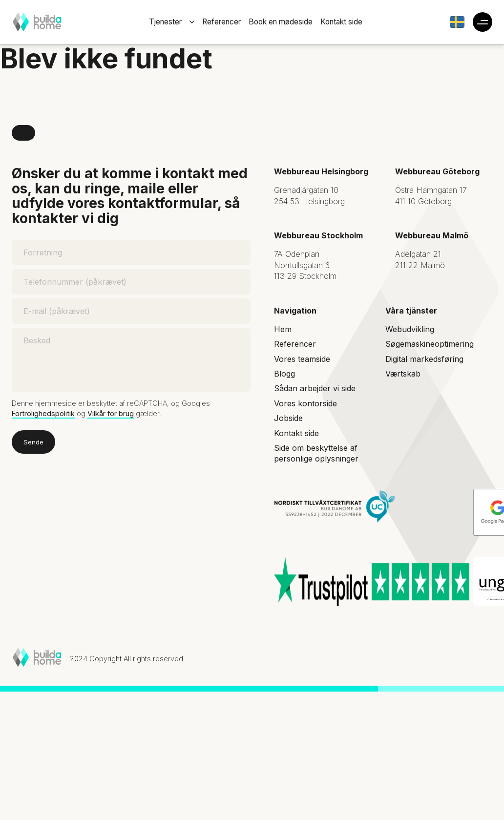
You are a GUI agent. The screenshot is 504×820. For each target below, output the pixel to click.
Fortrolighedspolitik (43, 413)
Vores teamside (302, 359)
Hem (283, 329)
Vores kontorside (305, 403)
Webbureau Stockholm (318, 235)
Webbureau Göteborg (437, 171)
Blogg (284, 374)
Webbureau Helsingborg (321, 171)
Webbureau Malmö (432, 235)
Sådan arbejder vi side (315, 388)
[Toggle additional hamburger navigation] (483, 22)
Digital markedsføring (424, 359)
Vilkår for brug (111, 413)
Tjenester (165, 22)
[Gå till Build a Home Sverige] (457, 22)
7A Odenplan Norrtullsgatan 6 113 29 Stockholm (305, 265)
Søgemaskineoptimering (430, 344)
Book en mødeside (281, 22)
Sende (33, 442)
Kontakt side (341, 22)
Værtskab (403, 374)
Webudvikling (410, 329)
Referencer (221, 22)
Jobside (288, 418)
